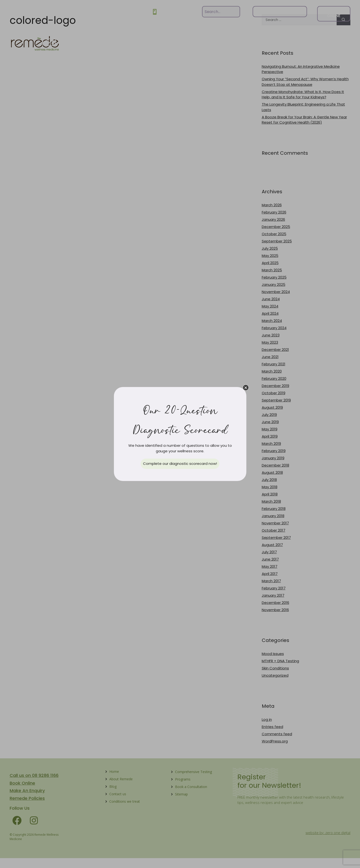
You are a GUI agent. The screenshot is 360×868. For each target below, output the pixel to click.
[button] (246, 388)
